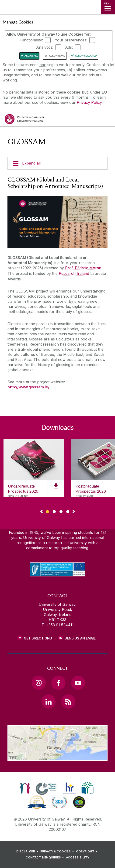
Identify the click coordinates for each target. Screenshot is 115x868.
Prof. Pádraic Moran (83, 268)
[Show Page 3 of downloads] (61, 511)
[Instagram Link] (39, 683)
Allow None (57, 56)
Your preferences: (71, 40)
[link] (25, 788)
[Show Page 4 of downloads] (68, 511)
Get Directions (38, 638)
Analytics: (45, 47)
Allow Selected (86, 56)
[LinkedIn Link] (49, 701)
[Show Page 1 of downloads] (47, 511)
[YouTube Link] (78, 683)
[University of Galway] (24, 120)
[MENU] (108, 7)
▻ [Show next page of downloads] (74, 512)
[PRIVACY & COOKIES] (58, 851)
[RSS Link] (68, 701)
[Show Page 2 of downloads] (54, 511)
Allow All (31, 56)
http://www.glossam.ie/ (28, 387)
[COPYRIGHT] (87, 851)
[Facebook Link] (58, 683)
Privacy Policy (89, 102)
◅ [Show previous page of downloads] (42, 512)
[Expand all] (57, 163)
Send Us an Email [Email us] (80, 638)
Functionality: (31, 40)
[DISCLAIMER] (28, 851)
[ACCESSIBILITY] (78, 858)
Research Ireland (74, 273)
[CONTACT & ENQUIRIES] (45, 858)
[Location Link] (58, 757)
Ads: (69, 47)
